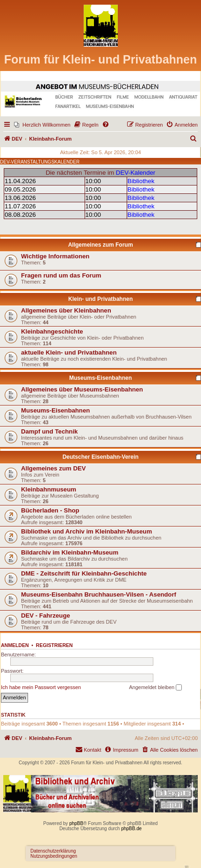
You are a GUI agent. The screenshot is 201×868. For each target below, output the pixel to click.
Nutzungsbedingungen (54, 856)
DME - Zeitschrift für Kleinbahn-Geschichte (84, 573)
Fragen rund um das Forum (61, 275)
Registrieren (54, 645)
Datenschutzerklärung (53, 851)
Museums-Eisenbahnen (100, 378)
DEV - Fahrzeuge (46, 615)
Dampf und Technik (49, 431)
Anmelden (15, 645)
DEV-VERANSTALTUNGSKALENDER (40, 162)
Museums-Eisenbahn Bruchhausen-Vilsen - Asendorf (99, 594)
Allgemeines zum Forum (101, 245)
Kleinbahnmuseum (49, 489)
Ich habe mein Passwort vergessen (41, 687)
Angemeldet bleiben (155, 688)
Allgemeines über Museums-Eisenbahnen (82, 389)
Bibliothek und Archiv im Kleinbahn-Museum (86, 531)
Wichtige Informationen (55, 256)
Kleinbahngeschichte (52, 331)
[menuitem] (42, 125)
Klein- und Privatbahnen (100, 299)
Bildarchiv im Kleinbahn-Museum (70, 552)
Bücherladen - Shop (50, 510)
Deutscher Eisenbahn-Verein (101, 457)
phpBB (76, 823)
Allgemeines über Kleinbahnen (66, 310)
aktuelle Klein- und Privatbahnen (69, 352)
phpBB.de (131, 829)
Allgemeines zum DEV (54, 468)
